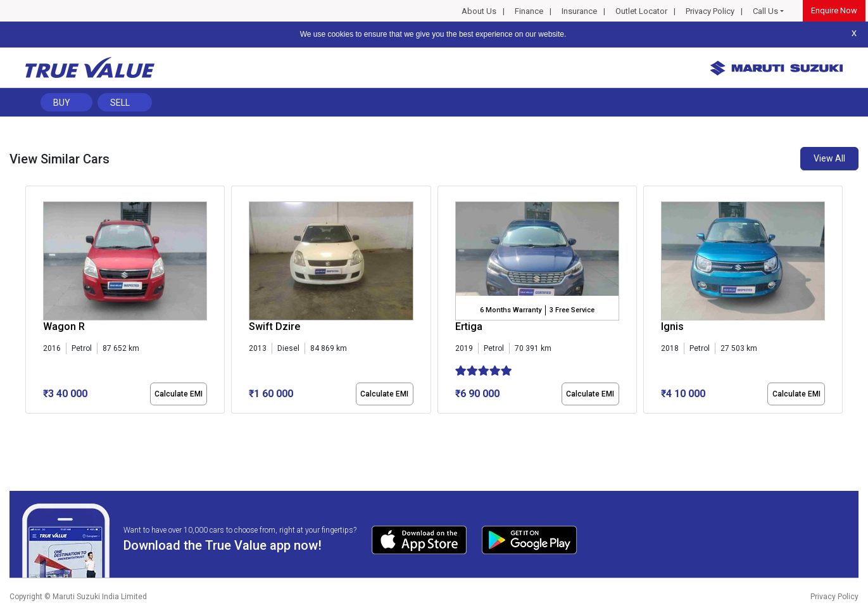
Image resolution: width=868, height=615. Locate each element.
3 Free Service (572, 310)
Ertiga (469, 327)
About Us (479, 11)
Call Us (765, 11)
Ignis (672, 327)
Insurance (579, 11)
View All (829, 158)
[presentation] (32, 302)
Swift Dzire (274, 327)
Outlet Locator (641, 11)
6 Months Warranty (511, 310)
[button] (29, 424)
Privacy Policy (710, 11)
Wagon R (64, 327)
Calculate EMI (179, 394)
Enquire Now (834, 10)
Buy (62, 103)
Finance (529, 11)
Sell (120, 103)
